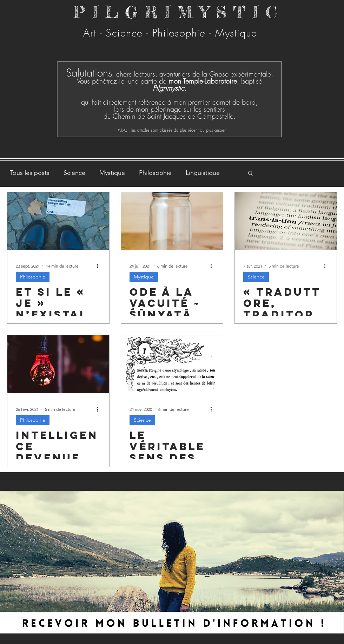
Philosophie (155, 173)
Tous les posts (30, 173)
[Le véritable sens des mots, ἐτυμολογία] (172, 364)
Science (74, 173)
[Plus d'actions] (100, 266)
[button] (250, 174)
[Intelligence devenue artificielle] (58, 364)
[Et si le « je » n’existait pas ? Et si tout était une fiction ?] (58, 221)
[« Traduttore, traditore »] (286, 221)
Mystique (112, 173)
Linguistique (203, 173)
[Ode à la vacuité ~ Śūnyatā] (172, 221)
